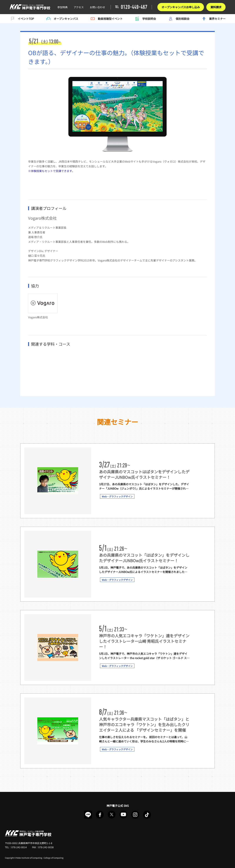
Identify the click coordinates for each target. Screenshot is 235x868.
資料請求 (216, 7)
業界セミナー (213, 19)
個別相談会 (178, 19)
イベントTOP (22, 19)
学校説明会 (145, 19)
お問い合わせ (97, 7)
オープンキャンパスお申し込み (181, 7)
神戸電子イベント (30, 7)
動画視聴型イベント (106, 19)
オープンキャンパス (62, 19)
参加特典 (62, 7)
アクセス (79, 7)
